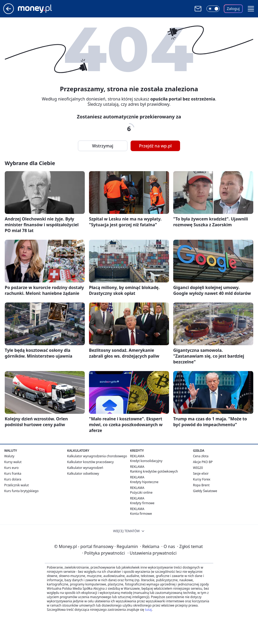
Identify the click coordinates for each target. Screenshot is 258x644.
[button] (251, 9)
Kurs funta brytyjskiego (21, 491)
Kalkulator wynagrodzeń (85, 468)
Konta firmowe (141, 514)
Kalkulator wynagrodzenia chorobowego (97, 456)
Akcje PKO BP (203, 462)
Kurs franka (13, 474)
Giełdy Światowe (205, 491)
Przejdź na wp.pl (155, 146)
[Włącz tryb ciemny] (213, 9)
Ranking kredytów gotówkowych (154, 471)
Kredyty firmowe (142, 503)
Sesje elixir (201, 474)
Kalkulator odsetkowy (83, 474)
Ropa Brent (201, 485)
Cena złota (201, 456)
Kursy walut (13, 462)
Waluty (9, 456)
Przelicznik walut (16, 485)
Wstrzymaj (103, 146)
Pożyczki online (141, 492)
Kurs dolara (13, 479)
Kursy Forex (202, 479)
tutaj (148, 610)
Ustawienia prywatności (152, 553)
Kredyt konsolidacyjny (146, 461)
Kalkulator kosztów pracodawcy (90, 462)
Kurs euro (11, 468)
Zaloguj (233, 9)
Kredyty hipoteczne (144, 482)
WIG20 (198, 468)
